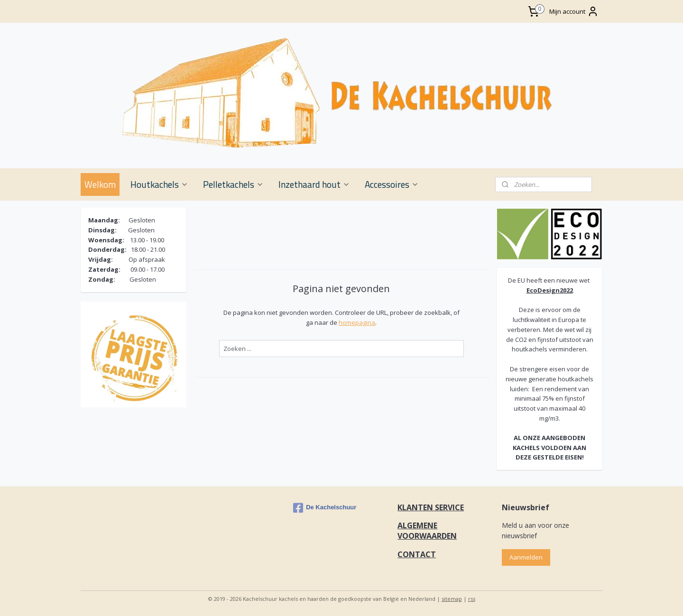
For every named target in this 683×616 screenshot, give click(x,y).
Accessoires (392, 184)
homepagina (357, 322)
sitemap (452, 599)
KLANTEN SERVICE (431, 507)
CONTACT (417, 554)
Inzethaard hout (314, 184)
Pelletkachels (233, 184)
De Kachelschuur (325, 508)
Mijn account (574, 11)
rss (472, 599)
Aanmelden (526, 557)
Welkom (100, 184)
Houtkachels (159, 184)
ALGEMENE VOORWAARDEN (427, 531)
